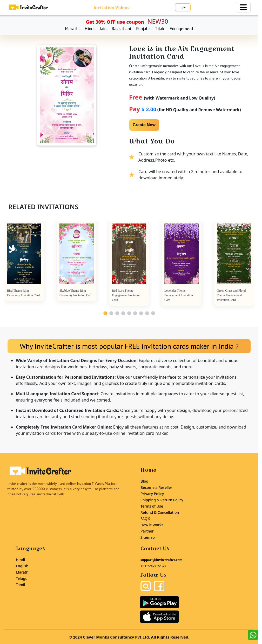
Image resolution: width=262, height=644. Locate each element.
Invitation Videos (112, 7)
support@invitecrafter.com (161, 560)
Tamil (21, 585)
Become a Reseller (156, 487)
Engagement (182, 29)
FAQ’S (145, 519)
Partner (147, 531)
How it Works (152, 525)
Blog (144, 481)
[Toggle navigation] (243, 7)
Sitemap (148, 537)
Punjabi (143, 29)
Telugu (22, 578)
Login (183, 7)
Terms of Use (152, 506)
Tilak (160, 29)
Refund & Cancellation (160, 512)
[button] (105, 313)
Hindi (90, 29)
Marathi (72, 29)
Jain (103, 29)
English (22, 566)
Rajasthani (121, 29)
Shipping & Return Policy (162, 500)
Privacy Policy (152, 494)
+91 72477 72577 (153, 566)
